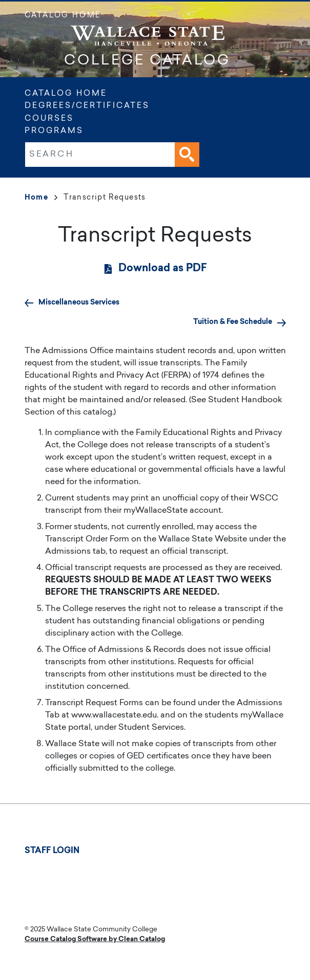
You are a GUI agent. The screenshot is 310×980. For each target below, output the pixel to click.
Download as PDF (163, 269)
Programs (54, 131)
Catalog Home (63, 16)
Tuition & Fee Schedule (233, 322)
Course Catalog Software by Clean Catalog (95, 939)
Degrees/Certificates (87, 106)
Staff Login (52, 851)
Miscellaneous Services (79, 303)
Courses (49, 119)
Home (41, 198)
